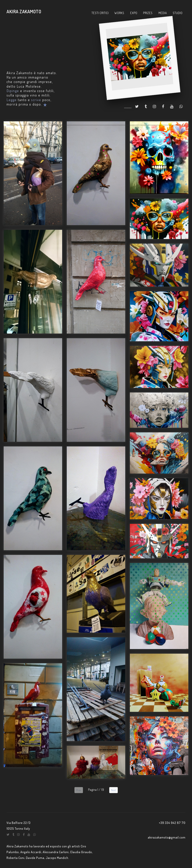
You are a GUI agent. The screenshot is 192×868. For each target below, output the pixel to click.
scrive (36, 100)
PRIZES (148, 13)
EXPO (134, 13)
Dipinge (13, 91)
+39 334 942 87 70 (172, 823)
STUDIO (178, 13)
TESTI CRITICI (100, 13)
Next (114, 790)
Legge (12, 100)
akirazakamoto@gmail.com (167, 837)
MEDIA (163, 13)
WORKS (119, 13)
